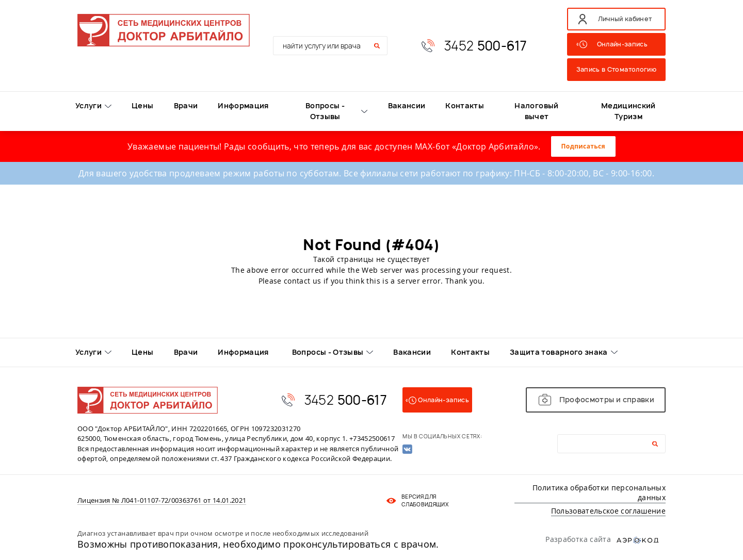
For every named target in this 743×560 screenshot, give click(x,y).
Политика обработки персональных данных (599, 493)
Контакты (465, 105)
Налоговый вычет (536, 111)
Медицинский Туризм (628, 111)
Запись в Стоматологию (616, 69)
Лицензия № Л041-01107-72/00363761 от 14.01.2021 (162, 501)
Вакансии (407, 105)
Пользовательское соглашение (608, 511)
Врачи (186, 105)
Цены (142, 105)
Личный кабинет (625, 19)
